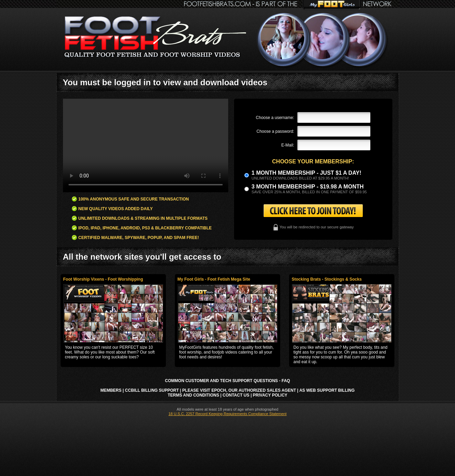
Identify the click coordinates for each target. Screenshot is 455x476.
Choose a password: (275, 131)
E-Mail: (288, 145)
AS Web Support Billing (327, 390)
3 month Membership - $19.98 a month (308, 187)
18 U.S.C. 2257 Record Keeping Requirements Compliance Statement (227, 414)
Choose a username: (275, 118)
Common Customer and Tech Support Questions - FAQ (227, 381)
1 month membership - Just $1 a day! (306, 173)
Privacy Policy (270, 395)
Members (111, 390)
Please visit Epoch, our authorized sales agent (239, 390)
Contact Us (236, 395)
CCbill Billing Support (152, 390)
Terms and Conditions (193, 395)
